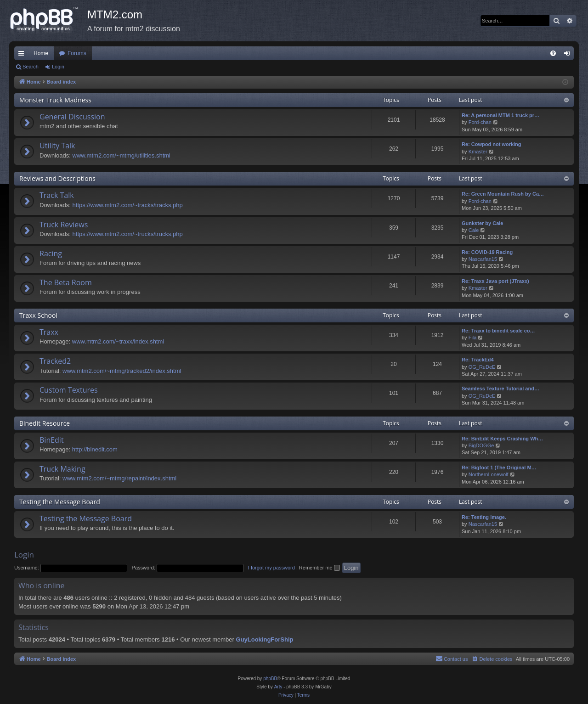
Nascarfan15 (483, 259)
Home (41, 53)
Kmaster (478, 152)
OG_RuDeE (482, 367)
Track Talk (57, 195)
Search (31, 67)
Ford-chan (480, 122)
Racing (51, 253)
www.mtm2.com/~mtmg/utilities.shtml (122, 155)
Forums (77, 53)
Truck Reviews (64, 225)
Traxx (49, 332)
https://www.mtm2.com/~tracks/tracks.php (128, 205)
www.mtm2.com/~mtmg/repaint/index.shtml (119, 478)
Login (58, 67)
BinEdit (52, 440)
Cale (474, 230)
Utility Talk (57, 146)
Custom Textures (69, 390)
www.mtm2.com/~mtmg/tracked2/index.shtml (122, 371)
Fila (473, 338)
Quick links (23, 55)
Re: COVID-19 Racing (487, 252)
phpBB (270, 679)
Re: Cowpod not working (492, 144)
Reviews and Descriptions (57, 178)
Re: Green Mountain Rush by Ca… (503, 194)
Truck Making (62, 469)
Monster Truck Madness (55, 100)
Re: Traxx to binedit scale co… (498, 331)
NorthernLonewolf (489, 474)
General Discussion (72, 117)
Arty (278, 687)
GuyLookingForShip (265, 639)
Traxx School (38, 315)
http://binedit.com (95, 449)
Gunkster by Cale (482, 223)
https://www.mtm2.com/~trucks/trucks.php (128, 234)
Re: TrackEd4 (478, 360)
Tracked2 (55, 361)
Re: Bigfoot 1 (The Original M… (499, 467)
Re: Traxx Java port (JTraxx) (495, 281)
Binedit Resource (45, 423)
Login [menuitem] (569, 55)
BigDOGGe (481, 445)
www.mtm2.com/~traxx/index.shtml (118, 341)
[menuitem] (553, 53)
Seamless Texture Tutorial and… (500, 389)
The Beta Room (66, 282)
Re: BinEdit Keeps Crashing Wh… (502, 439)
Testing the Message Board (60, 502)
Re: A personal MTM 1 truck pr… (500, 115)
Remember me (319, 568)
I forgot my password (271, 568)
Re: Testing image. (484, 517)
